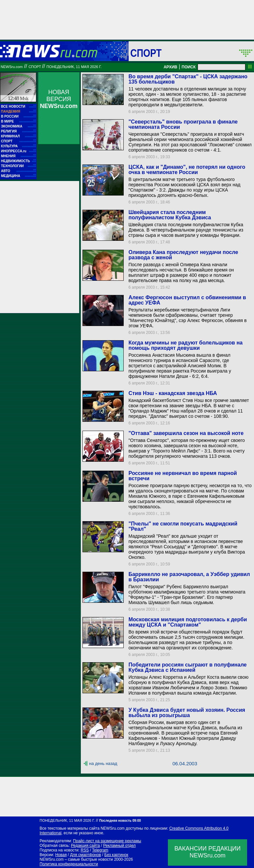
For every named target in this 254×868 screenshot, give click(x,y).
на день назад (103, 763)
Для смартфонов (85, 855)
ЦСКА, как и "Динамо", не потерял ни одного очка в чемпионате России (187, 170)
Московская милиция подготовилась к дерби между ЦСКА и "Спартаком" (188, 622)
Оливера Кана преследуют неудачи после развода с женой (183, 255)
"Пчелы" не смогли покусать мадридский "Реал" (183, 526)
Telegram (100, 850)
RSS (85, 850)
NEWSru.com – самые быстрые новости (76, 859)
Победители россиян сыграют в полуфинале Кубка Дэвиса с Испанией (187, 667)
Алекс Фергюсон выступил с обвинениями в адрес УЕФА (187, 300)
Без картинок (116, 855)
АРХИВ (171, 67)
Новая (61, 855)
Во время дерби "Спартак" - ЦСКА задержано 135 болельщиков (188, 79)
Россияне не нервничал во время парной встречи (183, 476)
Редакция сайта (85, 846)
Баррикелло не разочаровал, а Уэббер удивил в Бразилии (189, 577)
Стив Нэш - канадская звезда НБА (173, 393)
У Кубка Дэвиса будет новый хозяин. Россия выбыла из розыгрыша (187, 713)
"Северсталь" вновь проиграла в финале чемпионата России (183, 124)
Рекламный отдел (120, 846)
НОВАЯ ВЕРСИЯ (59, 99)
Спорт (146, 53)
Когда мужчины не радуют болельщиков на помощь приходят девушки (185, 345)
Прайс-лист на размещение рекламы (107, 841)
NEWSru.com (12, 67)
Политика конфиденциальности (69, 864)
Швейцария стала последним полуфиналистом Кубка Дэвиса (170, 215)
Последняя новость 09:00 (120, 821)
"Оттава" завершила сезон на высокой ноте (186, 433)
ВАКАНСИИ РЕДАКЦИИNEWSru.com (208, 852)
